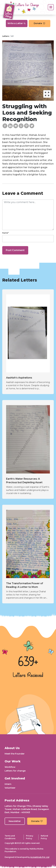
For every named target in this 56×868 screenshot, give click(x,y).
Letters (6, 36)
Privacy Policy (30, 837)
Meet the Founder (15, 754)
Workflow (10, 767)
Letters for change (15, 771)
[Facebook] (5, 126)
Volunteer (10, 788)
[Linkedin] (10, 126)
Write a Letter (17, 23)
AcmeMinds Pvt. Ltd (40, 857)
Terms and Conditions (10, 837)
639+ (28, 662)
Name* (5, 233)
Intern (8, 784)
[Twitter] (32, 126)
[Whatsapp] (21, 126)
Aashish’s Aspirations (19, 378)
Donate (39, 23)
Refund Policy (44, 837)
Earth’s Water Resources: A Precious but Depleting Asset (24, 481)
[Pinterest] (26, 126)
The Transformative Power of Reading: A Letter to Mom (25, 585)
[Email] (16, 126)
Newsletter (15, 821)
